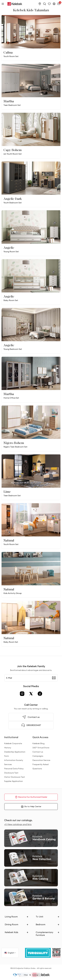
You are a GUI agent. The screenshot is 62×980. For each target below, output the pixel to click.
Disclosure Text (11, 773)
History (8, 748)
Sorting (35, 975)
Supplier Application (13, 781)
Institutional (11, 737)
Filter (26, 975)
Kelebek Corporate (13, 743)
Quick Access (40, 737)
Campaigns (38, 756)
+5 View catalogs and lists (18, 824)
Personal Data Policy (14, 769)
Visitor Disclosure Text (15, 777)
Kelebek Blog (38, 743)
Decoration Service (41, 760)
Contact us (38, 752)
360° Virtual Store (41, 748)
